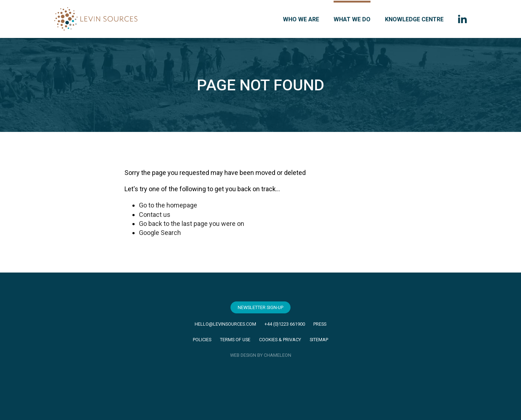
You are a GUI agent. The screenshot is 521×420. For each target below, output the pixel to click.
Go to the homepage (168, 205)
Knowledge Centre (414, 19)
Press (320, 324)
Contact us (155, 215)
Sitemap (319, 340)
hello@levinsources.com (225, 324)
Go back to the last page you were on (192, 224)
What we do (352, 19)
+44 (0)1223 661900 (285, 324)
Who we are (301, 19)
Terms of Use (235, 340)
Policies (202, 340)
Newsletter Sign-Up (260, 307)
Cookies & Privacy (280, 340)
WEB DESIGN (243, 355)
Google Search (160, 233)
